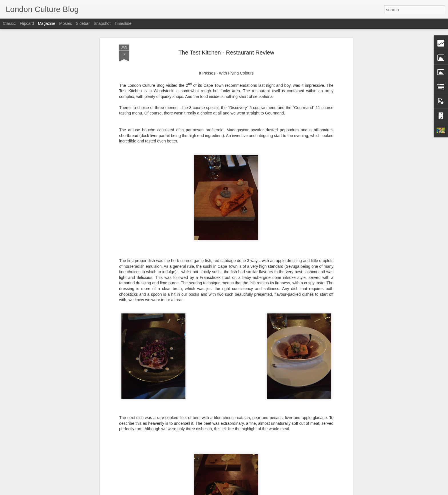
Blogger (242, 492)
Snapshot (102, 23)
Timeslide (123, 23)
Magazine (47, 23)
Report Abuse (259, 492)
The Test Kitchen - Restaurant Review (226, 44)
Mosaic (65, 23)
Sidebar (83, 23)
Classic (9, 23)
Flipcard (27, 23)
